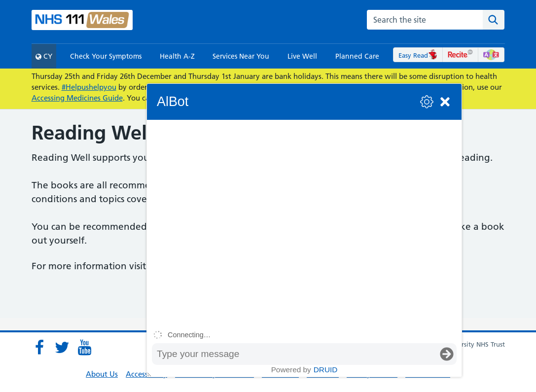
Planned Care (357, 56)
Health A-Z (177, 56)
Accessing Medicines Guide (77, 98)
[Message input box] (294, 354)
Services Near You (241, 56)
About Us (102, 374)
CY (44, 56)
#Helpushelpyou (89, 87)
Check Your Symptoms (106, 56)
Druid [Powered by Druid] (326, 370)
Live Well (302, 56)
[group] (304, 223)
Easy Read (418, 55)
